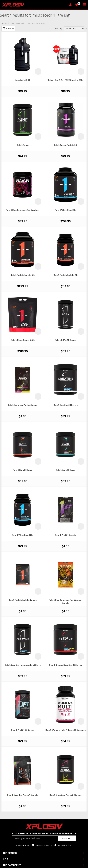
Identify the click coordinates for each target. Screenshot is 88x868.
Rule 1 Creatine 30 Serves (66, 405)
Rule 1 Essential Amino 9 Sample (23, 795)
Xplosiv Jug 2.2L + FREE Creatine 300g (66, 80)
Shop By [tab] (8, 28)
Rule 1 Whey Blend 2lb (23, 535)
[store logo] (35, 5)
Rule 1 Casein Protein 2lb (65, 145)
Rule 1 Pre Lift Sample (65, 535)
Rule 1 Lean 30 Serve (65, 470)
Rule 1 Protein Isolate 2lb (65, 275)
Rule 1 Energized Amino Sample (23, 405)
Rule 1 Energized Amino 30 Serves (65, 795)
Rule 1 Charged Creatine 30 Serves (65, 665)
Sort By (59, 29)
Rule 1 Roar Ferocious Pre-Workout (23, 210)
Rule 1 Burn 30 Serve (23, 470)
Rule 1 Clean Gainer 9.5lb (23, 340)
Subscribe (67, 838)
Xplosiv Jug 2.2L (23, 80)
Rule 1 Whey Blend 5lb (65, 210)
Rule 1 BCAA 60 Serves (65, 340)
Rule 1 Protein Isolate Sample (23, 600)
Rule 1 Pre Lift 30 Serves (23, 730)
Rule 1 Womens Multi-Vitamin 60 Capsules (66, 730)
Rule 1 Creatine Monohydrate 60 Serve (23, 665)
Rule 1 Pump (23, 145)
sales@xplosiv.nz (44, 845)
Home (4, 23)
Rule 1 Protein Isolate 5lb (23, 275)
